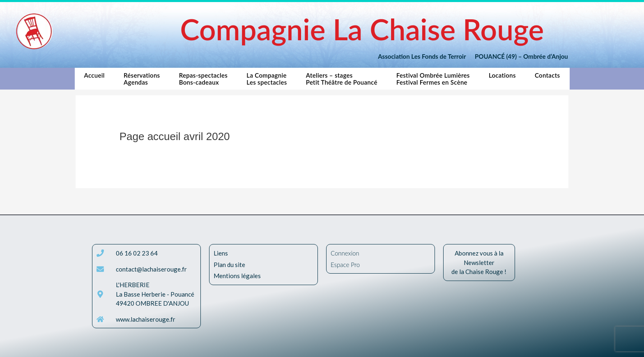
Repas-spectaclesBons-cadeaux (203, 79)
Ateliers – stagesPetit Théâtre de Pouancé (342, 79)
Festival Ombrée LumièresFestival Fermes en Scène (433, 79)
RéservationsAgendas (142, 79)
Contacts (547, 75)
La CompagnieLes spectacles (267, 79)
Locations (502, 75)
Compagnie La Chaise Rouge (362, 29)
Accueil (94, 79)
